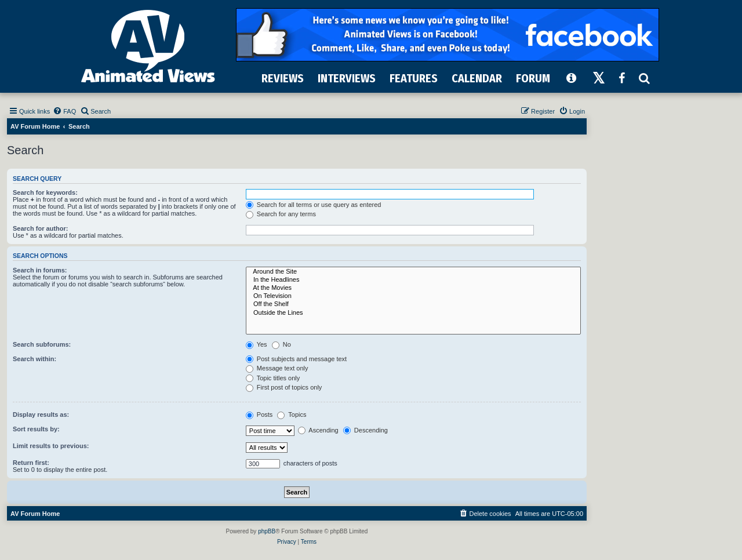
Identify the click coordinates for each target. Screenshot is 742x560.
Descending (365, 430)
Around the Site (413, 272)
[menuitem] (64, 111)
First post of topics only (284, 387)
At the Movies (413, 288)
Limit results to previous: (51, 446)
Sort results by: (36, 429)
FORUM (533, 78)
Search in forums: (40, 270)
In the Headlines (413, 280)
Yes (257, 344)
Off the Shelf (413, 304)
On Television (413, 296)
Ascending (318, 430)
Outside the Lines (413, 313)
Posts (259, 414)
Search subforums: (42, 344)
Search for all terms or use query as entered (314, 205)
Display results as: (41, 414)
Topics (292, 414)
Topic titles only (273, 378)
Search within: (34, 359)
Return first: (31, 463)
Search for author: (40, 228)
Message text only (277, 368)
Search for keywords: (45, 192)
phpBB (267, 531)
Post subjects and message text (296, 359)
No (281, 344)
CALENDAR (477, 78)
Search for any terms (281, 214)
